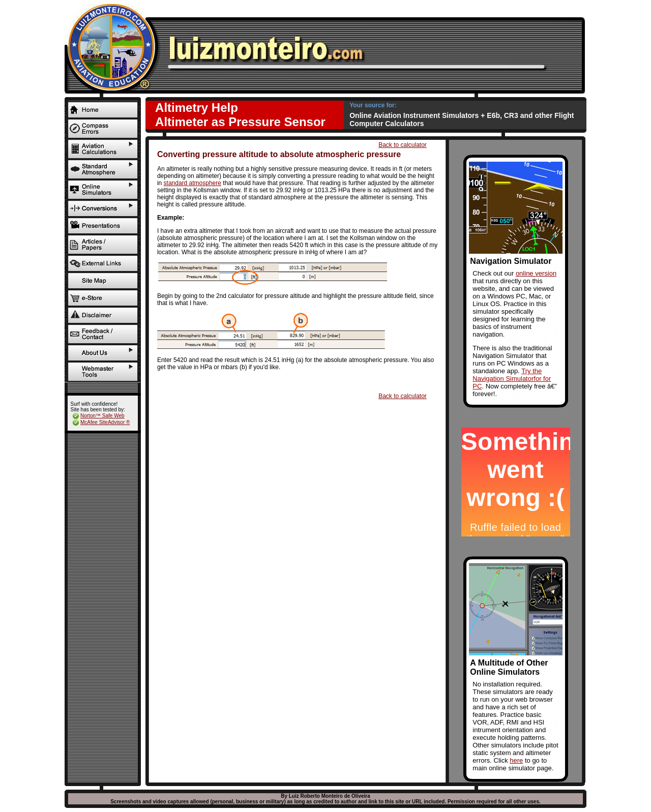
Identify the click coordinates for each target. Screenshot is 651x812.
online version (536, 273)
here (516, 760)
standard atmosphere (193, 183)
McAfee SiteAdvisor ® (105, 422)
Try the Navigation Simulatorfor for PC (512, 379)
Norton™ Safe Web (102, 416)
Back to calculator (403, 145)
